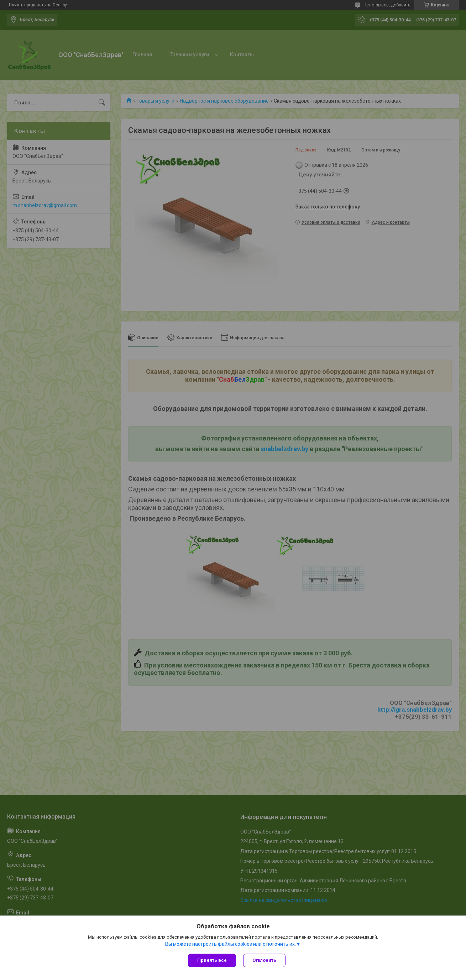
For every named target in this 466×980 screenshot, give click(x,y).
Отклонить (264, 960)
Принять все (212, 960)
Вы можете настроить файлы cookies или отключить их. (231, 944)
